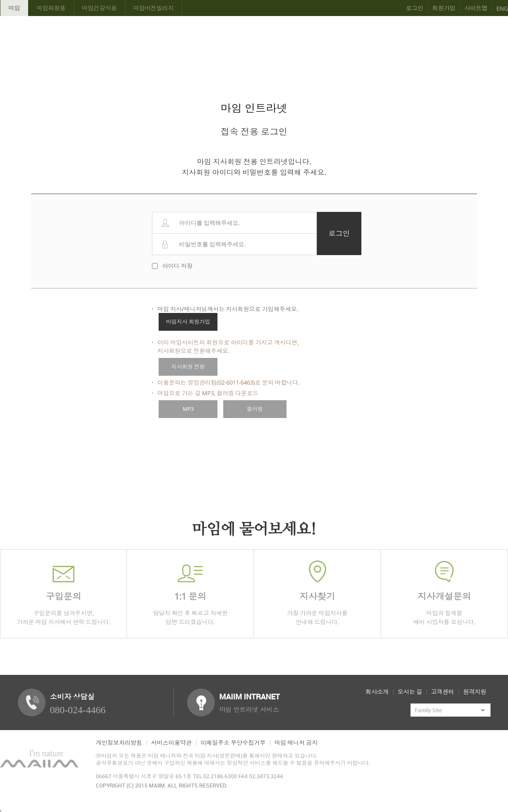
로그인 (415, 8)
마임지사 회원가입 (188, 322)
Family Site (428, 710)
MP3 (188, 409)
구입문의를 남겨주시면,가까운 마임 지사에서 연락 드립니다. (63, 593)
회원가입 (444, 8)
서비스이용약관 (171, 743)
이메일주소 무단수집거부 (233, 743)
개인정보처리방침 (119, 743)
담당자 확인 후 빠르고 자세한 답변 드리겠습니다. (190, 593)
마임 (14, 8)
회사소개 (377, 692)
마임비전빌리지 (154, 8)
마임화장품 (51, 8)
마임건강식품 (99, 8)
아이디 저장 (177, 266)
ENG (502, 8)
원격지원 (475, 692)
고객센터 (442, 692)
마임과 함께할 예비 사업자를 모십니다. (444, 593)
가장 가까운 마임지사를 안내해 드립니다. (317, 593)
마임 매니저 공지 (296, 743)
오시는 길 (410, 692)
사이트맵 (476, 8)
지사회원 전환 (188, 367)
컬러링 (255, 409)
